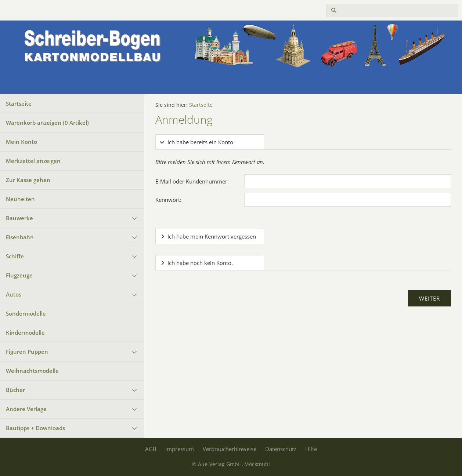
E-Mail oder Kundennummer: (192, 181)
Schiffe (15, 256)
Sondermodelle (26, 313)
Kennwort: (168, 200)
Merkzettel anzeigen (33, 161)
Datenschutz (281, 449)
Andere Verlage (26, 409)
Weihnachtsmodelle (32, 371)
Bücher (15, 390)
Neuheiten (20, 199)
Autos (14, 294)
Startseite (19, 103)
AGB (151, 449)
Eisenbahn (20, 237)
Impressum (180, 449)
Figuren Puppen (27, 352)
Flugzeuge (19, 275)
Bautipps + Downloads (35, 428)
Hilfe (311, 449)
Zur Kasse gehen (28, 180)
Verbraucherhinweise (230, 449)
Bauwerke (19, 218)
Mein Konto (21, 142)
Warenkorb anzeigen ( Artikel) (47, 123)
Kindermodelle (25, 333)
